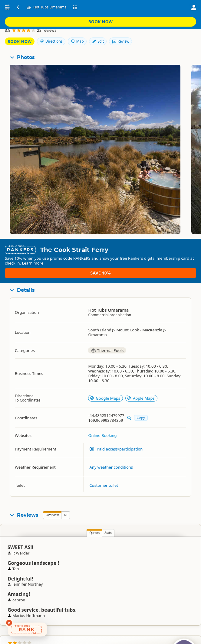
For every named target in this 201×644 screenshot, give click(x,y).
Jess (197, 552)
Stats (66, 527)
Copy (141, 412)
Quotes (52, 527)
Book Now (173, 7)
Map (182, 28)
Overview (52, 509)
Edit (157, 38)
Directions (156, 28)
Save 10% (178, 264)
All (65, 509)
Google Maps (105, 392)
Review (180, 38)
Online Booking (102, 430)
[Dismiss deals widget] (9, 623)
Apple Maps (141, 392)
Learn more (73, 267)
